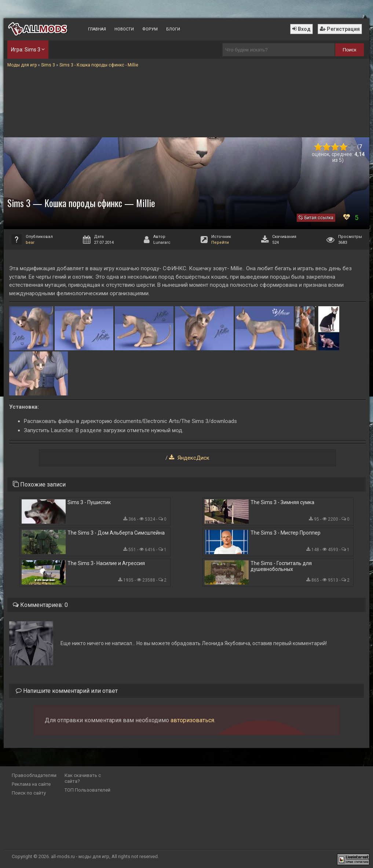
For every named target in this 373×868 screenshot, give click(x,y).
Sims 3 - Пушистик (89, 502)
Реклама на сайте (31, 784)
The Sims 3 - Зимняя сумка (282, 502)
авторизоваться (192, 720)
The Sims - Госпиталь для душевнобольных (281, 566)
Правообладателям (34, 775)
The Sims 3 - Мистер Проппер (286, 533)
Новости (124, 29)
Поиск (349, 50)
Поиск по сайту (29, 793)
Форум (150, 29)
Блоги (173, 29)
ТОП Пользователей (87, 790)
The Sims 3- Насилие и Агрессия (106, 563)
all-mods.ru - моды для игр (80, 856)
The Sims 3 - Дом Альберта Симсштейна (116, 533)
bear (30, 243)
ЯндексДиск (193, 458)
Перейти (220, 243)
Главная (97, 29)
